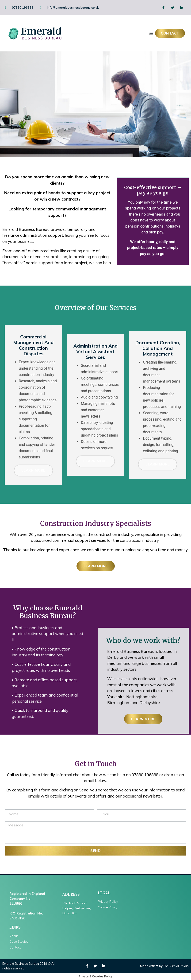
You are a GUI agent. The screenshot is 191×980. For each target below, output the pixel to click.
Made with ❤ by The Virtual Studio (164, 966)
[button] (170, 33)
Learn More (33, 471)
